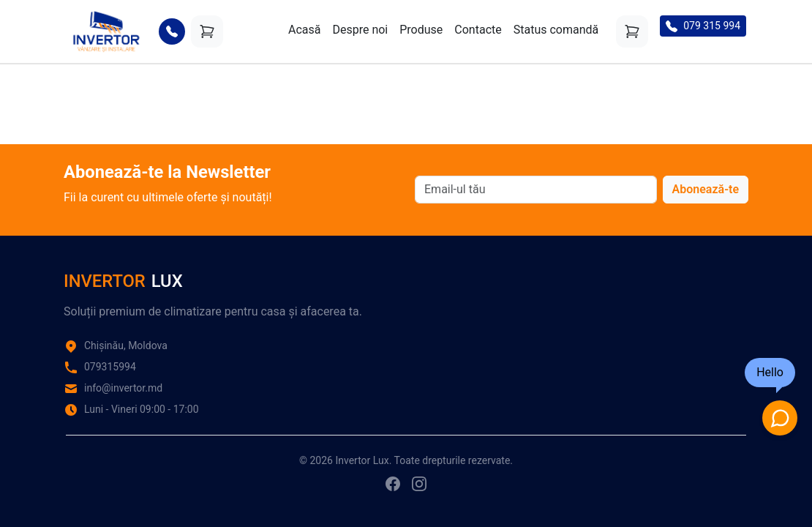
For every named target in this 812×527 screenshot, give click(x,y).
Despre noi (360, 30)
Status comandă (556, 30)
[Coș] (207, 31)
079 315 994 (703, 26)
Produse (421, 30)
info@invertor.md (123, 388)
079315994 (110, 367)
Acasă (304, 30)
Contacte (478, 30)
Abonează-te (706, 189)
